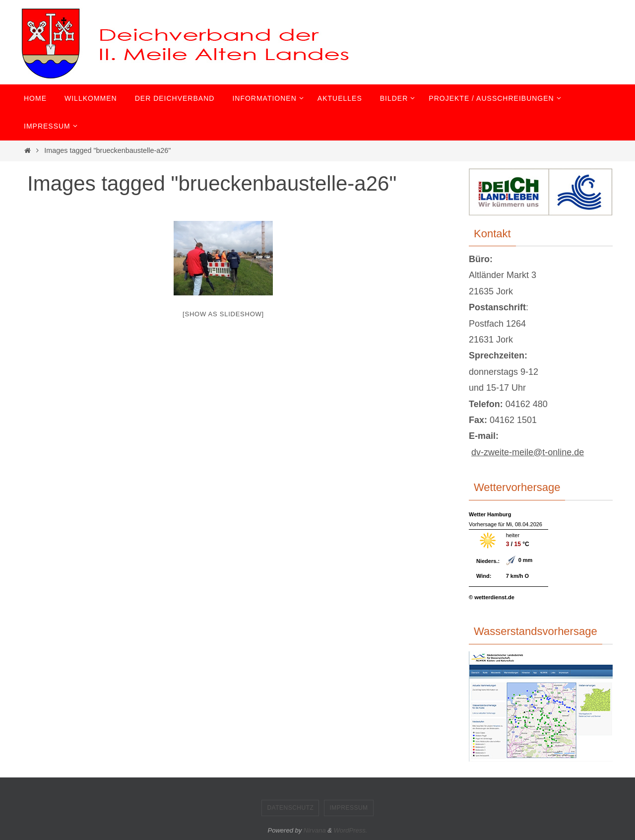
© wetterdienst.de (492, 597)
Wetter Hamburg (490, 514)
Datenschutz (290, 808)
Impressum (349, 808)
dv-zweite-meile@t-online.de (528, 452)
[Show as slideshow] (223, 314)
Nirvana (315, 830)
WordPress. (351, 830)
